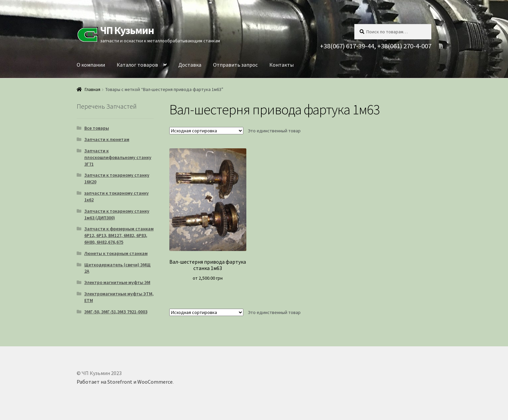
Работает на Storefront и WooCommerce (125, 382)
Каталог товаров (137, 65)
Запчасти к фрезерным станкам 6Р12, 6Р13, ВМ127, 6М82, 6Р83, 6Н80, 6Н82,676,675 (119, 235)
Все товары (97, 128)
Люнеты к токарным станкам (116, 253)
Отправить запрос (235, 65)
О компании (91, 65)
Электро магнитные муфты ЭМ (117, 282)
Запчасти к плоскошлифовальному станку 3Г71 (118, 157)
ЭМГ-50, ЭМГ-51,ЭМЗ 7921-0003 (116, 312)
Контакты (281, 65)
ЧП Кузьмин (127, 30)
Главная (92, 89)
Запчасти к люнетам (107, 139)
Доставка (190, 65)
